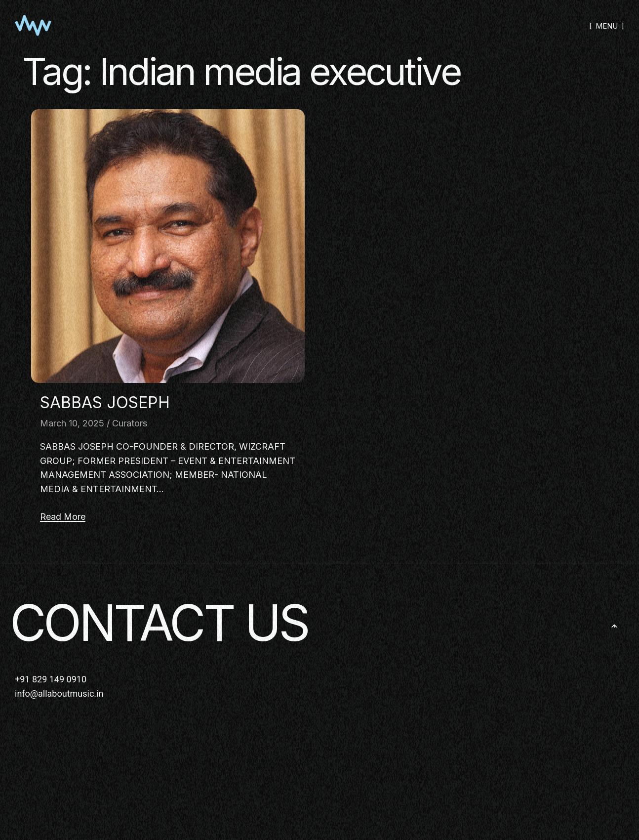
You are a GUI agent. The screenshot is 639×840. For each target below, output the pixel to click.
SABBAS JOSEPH (105, 402)
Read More (63, 517)
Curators (130, 423)
